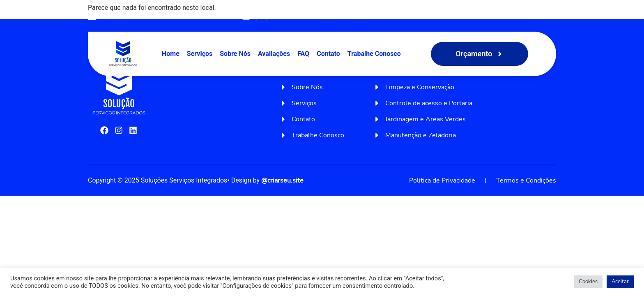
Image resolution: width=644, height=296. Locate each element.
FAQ (303, 54)
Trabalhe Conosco (374, 54)
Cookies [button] (588, 282)
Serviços (200, 54)
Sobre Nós (235, 54)
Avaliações (274, 54)
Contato (328, 54)
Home (171, 54)
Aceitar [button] (620, 282)
